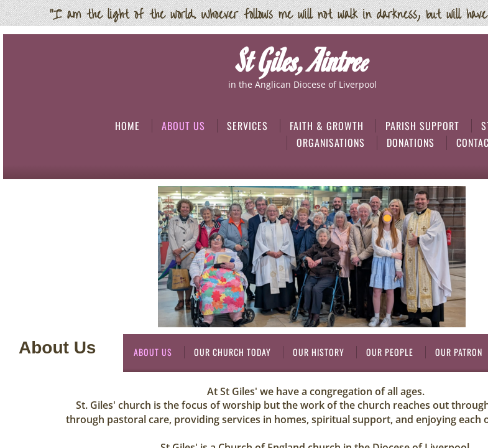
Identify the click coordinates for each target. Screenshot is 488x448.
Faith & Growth (327, 126)
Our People (390, 352)
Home (127, 126)
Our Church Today (232, 352)
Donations (411, 142)
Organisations (331, 142)
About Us (183, 126)
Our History (319, 352)
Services (247, 126)
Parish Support (422, 126)
